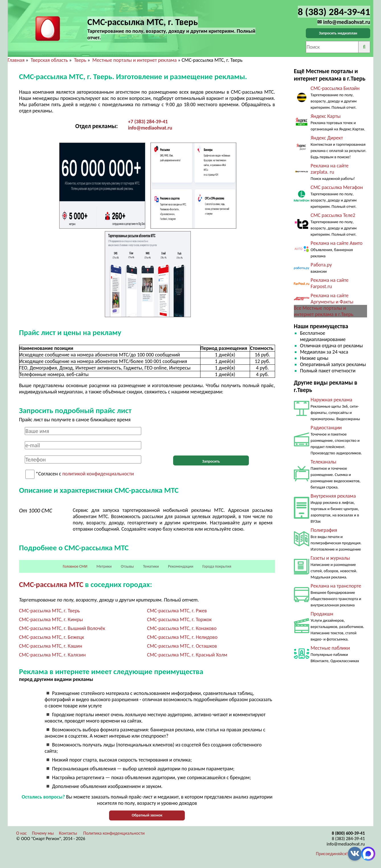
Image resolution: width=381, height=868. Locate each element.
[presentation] (211, 438)
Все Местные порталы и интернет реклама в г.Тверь (324, 311)
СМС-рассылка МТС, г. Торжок (179, 619)
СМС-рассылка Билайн (335, 88)
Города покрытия (217, 566)
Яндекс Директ (327, 138)
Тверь (80, 60)
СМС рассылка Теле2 (333, 215)
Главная (16, 60)
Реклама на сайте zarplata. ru (330, 169)
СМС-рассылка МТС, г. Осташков (182, 646)
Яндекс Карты (326, 116)
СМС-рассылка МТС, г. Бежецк (52, 637)
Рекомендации (181, 566)
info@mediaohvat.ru (150, 128)
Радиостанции (326, 428)
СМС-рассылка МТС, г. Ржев (177, 611)
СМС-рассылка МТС (51, 584)
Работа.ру (321, 265)
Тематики (151, 566)
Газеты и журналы (330, 558)
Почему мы (43, 833)
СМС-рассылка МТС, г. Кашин (51, 646)
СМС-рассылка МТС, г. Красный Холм (187, 655)
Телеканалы (323, 462)
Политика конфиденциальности (114, 833)
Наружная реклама (331, 400)
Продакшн (322, 614)
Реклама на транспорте (336, 586)
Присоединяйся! (332, 854)
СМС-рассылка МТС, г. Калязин (52, 655)
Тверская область (49, 60)
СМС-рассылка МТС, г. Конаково (182, 628)
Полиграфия (324, 530)
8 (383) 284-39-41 (348, 839)
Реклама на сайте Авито (337, 243)
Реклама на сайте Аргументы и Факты (332, 299)
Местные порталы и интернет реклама (134, 60)
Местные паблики (330, 648)
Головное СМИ (75, 566)
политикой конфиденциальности (98, 474)
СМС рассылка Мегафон (337, 187)
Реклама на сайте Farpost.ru (330, 283)
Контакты (68, 833)
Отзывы (127, 566)
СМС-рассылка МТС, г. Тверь (50, 611)
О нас (21, 833)
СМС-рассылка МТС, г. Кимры (51, 619)
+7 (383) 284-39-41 (148, 122)
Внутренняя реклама (333, 496)
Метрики (104, 566)
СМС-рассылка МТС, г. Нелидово (182, 637)
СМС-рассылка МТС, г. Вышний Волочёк (62, 628)
